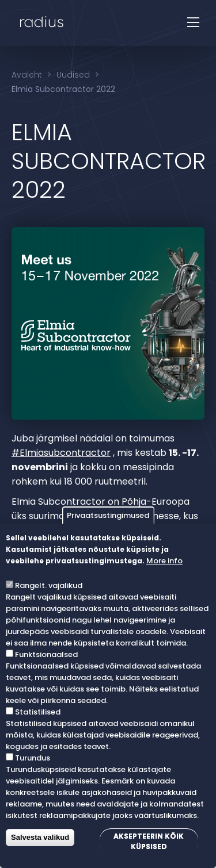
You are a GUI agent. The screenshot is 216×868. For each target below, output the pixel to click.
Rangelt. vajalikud (49, 585)
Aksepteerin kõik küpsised (149, 841)
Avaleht (27, 75)
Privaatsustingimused (108, 515)
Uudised (73, 75)
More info (164, 561)
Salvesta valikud (40, 837)
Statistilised (38, 712)
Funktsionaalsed (46, 654)
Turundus (33, 758)
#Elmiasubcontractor (61, 453)
